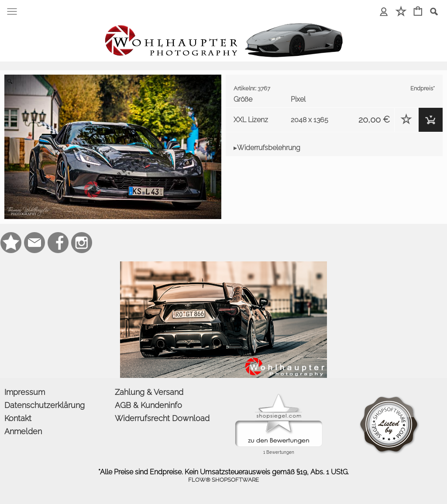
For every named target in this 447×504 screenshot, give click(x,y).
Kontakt (18, 418)
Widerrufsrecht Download (162, 418)
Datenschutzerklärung (45, 405)
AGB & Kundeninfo (148, 405)
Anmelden (23, 431)
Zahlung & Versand (149, 392)
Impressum (25, 392)
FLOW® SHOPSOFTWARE (223, 480)
